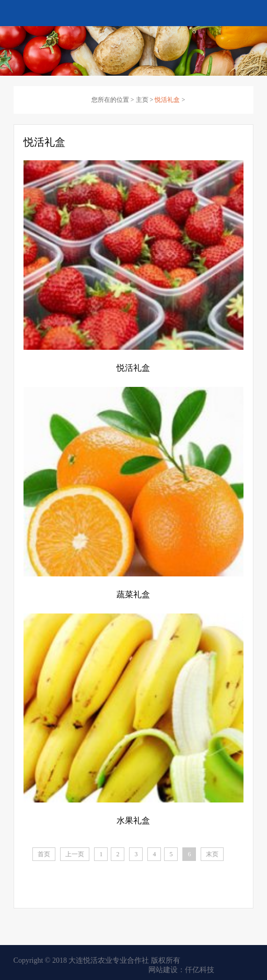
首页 (44, 854)
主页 (142, 100)
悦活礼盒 (167, 100)
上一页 (75, 854)
